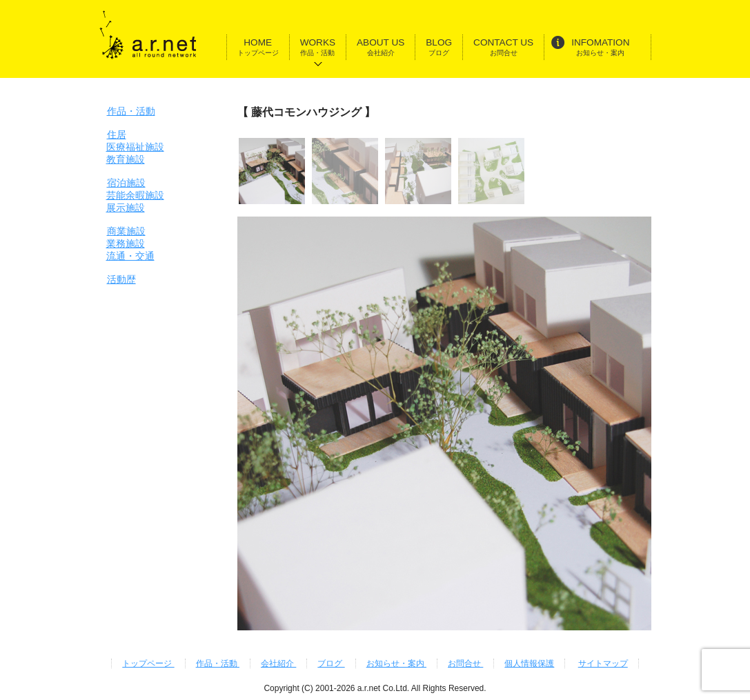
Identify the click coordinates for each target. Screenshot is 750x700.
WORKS (318, 47)
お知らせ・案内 (396, 663)
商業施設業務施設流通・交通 (130, 243)
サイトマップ (603, 663)
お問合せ (465, 663)
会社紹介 (278, 663)
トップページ (148, 663)
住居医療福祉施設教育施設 (135, 147)
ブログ (331, 663)
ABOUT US (381, 47)
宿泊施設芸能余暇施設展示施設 (135, 195)
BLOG (439, 47)
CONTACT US (503, 47)
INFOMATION (590, 46)
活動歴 (121, 279)
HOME (258, 47)
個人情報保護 (529, 663)
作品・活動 (131, 111)
